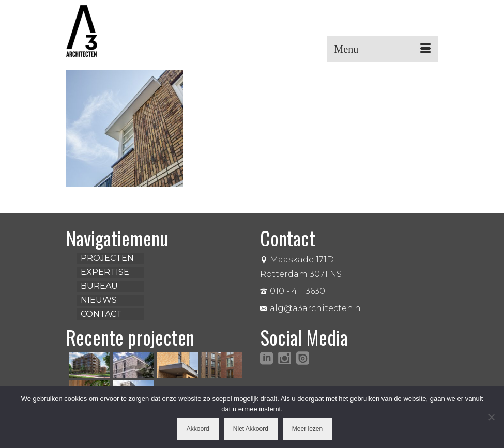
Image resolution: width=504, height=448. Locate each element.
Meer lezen (307, 429)
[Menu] (383, 49)
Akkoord (198, 429)
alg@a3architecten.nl (312, 308)
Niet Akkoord (251, 429)
